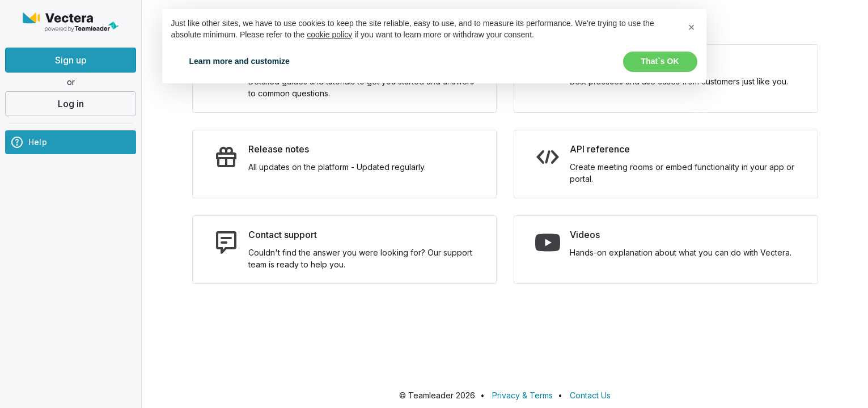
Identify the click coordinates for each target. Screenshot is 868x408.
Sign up (71, 60)
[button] (692, 27)
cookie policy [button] (329, 35)
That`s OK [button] (660, 61)
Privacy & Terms (522, 395)
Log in (71, 104)
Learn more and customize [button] (240, 61)
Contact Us (590, 395)
